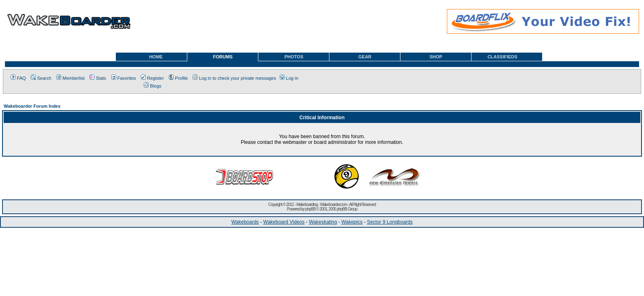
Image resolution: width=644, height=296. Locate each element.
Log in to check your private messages (234, 78)
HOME (156, 57)
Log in (289, 78)
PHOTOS (294, 57)
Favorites (124, 78)
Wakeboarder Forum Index (32, 106)
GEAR (365, 57)
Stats (98, 78)
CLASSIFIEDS (503, 57)
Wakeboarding (307, 205)
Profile (178, 78)
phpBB (310, 209)
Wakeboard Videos (284, 222)
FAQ (18, 78)
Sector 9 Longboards (390, 222)
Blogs (153, 86)
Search (41, 78)
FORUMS (223, 57)
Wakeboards (245, 222)
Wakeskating (323, 222)
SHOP (436, 57)
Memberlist (70, 78)
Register (152, 78)
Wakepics (352, 222)
